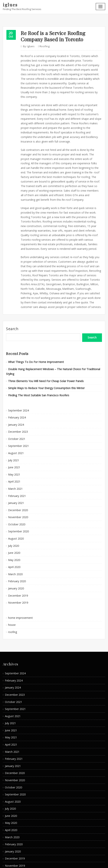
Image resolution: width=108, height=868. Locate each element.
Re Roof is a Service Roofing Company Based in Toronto (51, 35)
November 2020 (17, 480)
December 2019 (17, 553)
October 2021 (16, 407)
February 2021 (16, 460)
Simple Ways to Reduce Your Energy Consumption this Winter (43, 359)
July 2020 (13, 506)
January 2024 (15, 393)
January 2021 (15, 466)
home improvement (19, 574)
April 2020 (14, 526)
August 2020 (15, 500)
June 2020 (14, 513)
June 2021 (14, 433)
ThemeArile (90, 862)
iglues (10, 4)
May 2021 (13, 440)
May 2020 (13, 520)
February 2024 (16, 386)
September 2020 (17, 493)
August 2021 (15, 420)
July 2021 (13, 426)
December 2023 (17, 400)
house (12, 581)
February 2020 (16, 540)
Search (12, 307)
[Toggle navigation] (101, 6)
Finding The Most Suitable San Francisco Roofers (36, 365)
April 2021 (14, 446)
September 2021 (17, 413)
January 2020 (15, 546)
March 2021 (15, 453)
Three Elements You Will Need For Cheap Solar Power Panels (43, 352)
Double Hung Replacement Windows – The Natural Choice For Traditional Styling (54, 345)
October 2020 (16, 486)
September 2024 (17, 380)
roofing (43, 44)
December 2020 (17, 473)
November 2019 (17, 559)
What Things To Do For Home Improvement (32, 338)
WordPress (52, 862)
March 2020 (15, 533)
